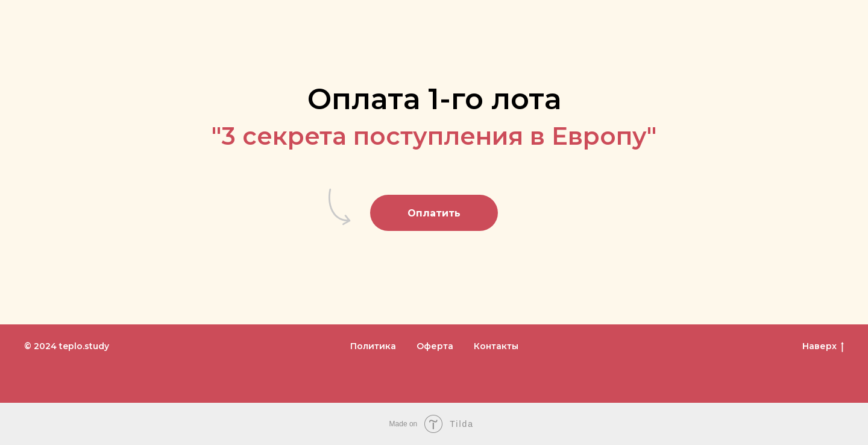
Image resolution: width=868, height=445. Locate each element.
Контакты (496, 346)
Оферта (435, 346)
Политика (373, 346)
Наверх (823, 346)
